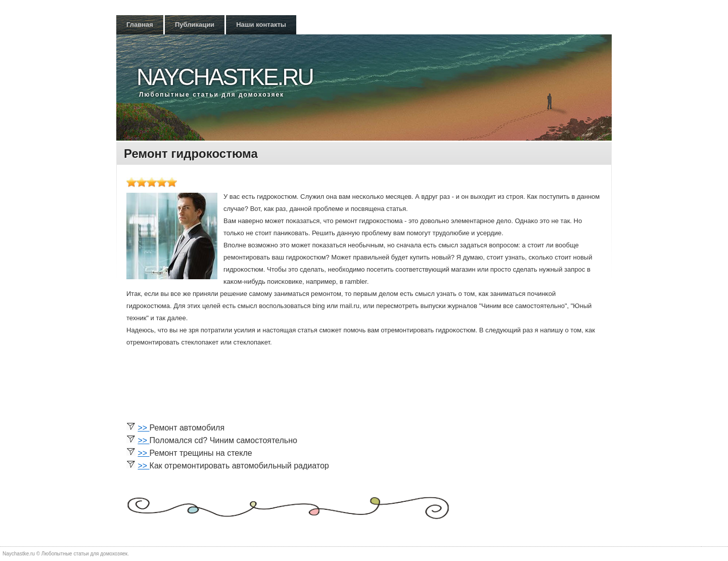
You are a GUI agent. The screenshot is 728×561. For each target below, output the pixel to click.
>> (143, 428)
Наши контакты (261, 25)
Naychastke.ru (225, 77)
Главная (140, 25)
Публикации (195, 25)
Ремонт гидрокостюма (191, 154)
